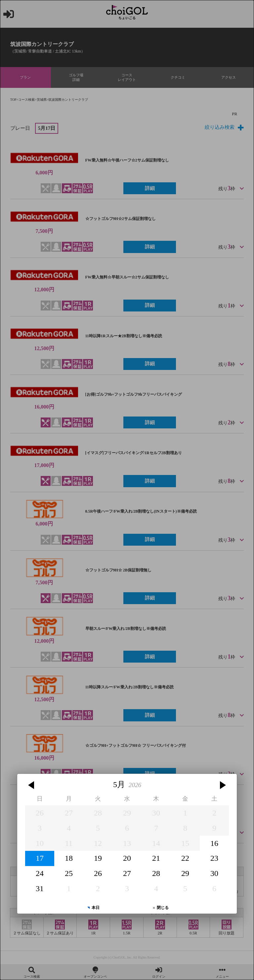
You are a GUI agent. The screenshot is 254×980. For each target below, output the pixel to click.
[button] (32, 785)
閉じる (163, 908)
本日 (96, 908)
